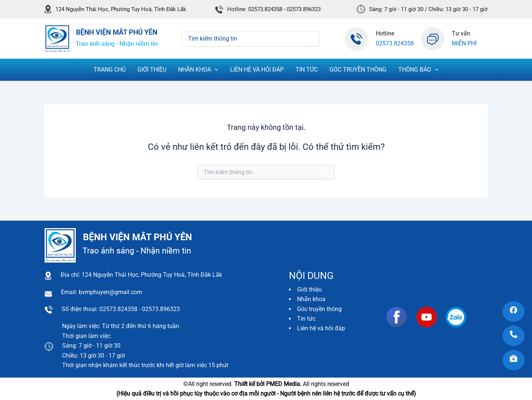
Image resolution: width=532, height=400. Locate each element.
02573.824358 (395, 43)
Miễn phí (464, 43)
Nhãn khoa (311, 299)
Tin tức (306, 319)
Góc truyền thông (319, 309)
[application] (215, 70)
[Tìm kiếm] (313, 39)
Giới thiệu (309, 289)
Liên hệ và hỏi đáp (321, 328)
